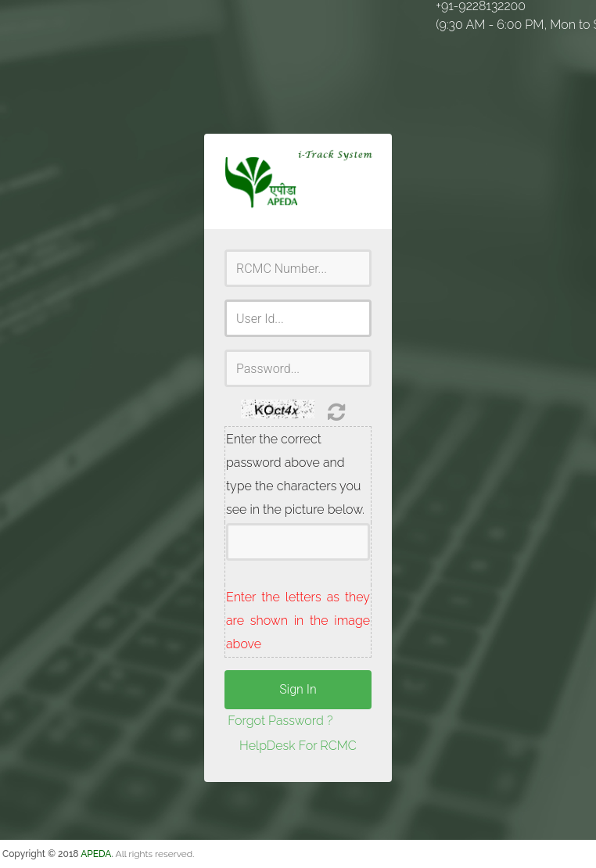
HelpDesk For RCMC (298, 746)
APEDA (96, 854)
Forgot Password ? (280, 721)
